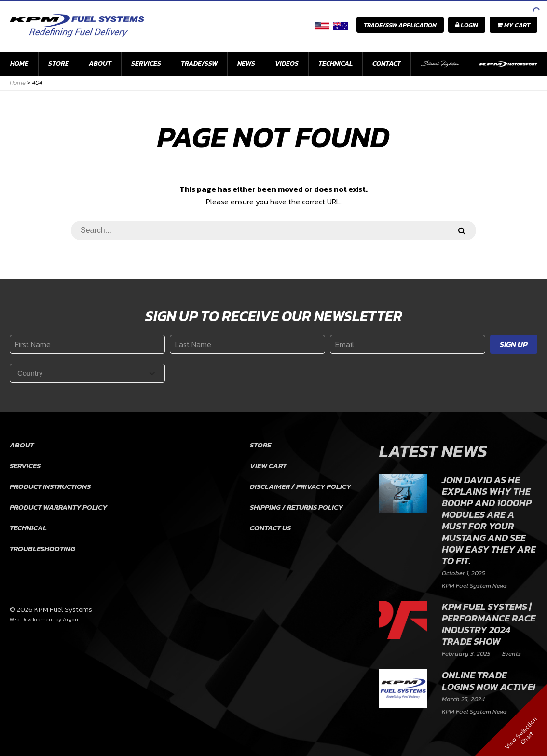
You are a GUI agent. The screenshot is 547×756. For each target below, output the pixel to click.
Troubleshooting (42, 548)
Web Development (32, 619)
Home (19, 63)
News (246, 63)
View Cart (268, 466)
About (100, 63)
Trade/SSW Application (400, 25)
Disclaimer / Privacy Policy (301, 486)
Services (146, 63)
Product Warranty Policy (58, 507)
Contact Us (270, 528)
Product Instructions (50, 486)
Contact (387, 63)
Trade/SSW (199, 63)
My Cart (513, 25)
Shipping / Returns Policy (296, 507)
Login (467, 25)
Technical (335, 63)
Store (59, 63)
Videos (287, 63)
